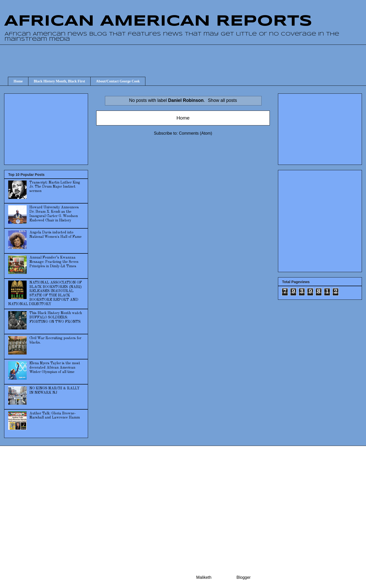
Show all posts (222, 100)
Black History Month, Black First (59, 81)
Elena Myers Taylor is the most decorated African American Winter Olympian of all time (55, 368)
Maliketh (204, 577)
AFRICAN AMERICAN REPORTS (158, 21)
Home (18, 81)
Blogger (243, 577)
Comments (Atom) (196, 133)
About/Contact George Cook (118, 81)
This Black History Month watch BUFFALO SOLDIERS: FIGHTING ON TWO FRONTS (56, 317)
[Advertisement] (47, 127)
